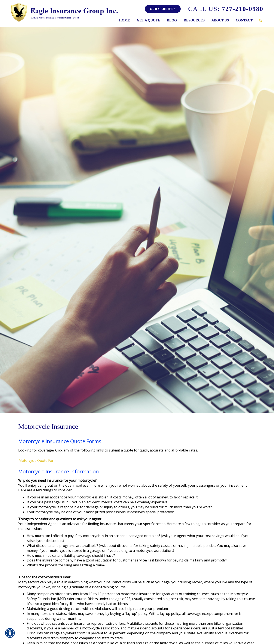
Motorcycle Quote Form (38, 460)
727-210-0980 (226, 9)
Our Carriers (163, 9)
